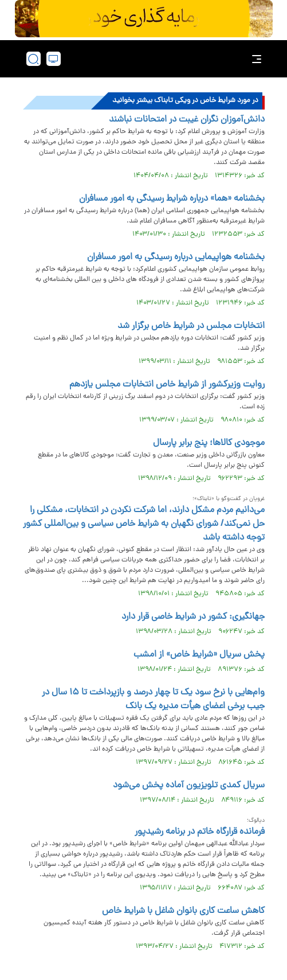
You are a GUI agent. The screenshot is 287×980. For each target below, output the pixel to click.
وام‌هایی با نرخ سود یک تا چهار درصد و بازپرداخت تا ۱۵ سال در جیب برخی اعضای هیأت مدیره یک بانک (153, 700)
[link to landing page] (147, 59)
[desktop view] (54, 59)
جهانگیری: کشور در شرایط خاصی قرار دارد (193, 617)
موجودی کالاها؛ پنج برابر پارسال (209, 443)
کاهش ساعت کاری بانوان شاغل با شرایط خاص (183, 911)
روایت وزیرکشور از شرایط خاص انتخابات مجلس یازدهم (167, 385)
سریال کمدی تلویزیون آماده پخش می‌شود (189, 786)
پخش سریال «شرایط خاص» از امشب (199, 655)
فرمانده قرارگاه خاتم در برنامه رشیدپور (200, 832)
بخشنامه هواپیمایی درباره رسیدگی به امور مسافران (176, 257)
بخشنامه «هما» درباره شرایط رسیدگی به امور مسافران (172, 199)
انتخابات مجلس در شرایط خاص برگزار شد (191, 326)
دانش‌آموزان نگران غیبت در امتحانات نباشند (187, 120)
